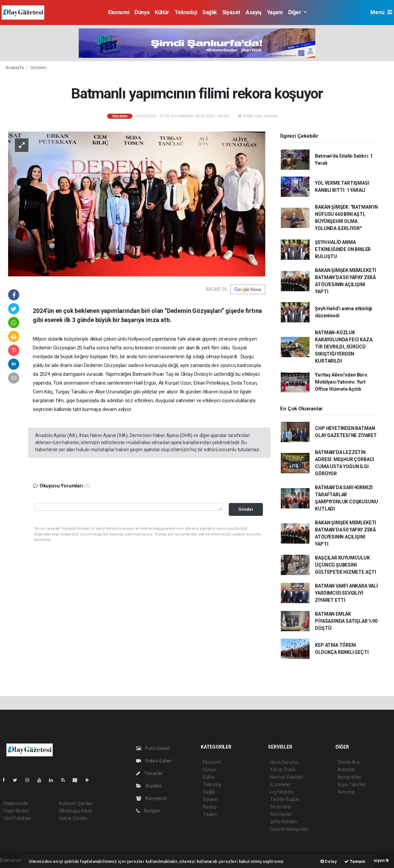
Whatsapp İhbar (76, 811)
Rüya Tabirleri (352, 784)
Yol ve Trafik (283, 770)
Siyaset (231, 12)
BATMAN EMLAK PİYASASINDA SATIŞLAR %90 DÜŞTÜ (346, 621)
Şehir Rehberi (284, 822)
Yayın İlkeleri (16, 811)
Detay (329, 861)
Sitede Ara (349, 762)
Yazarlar (150, 773)
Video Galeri (154, 761)
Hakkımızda (16, 803)
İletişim (148, 811)
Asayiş (254, 12)
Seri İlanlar (281, 814)
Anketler (346, 770)
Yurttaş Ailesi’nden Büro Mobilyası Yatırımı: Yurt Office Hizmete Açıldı (341, 382)
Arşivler (149, 786)
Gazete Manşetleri (289, 829)
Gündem (39, 67)
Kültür (162, 12)
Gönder (246, 509)
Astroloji (346, 792)
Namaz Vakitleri (286, 777)
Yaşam (275, 12)
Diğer (295, 12)
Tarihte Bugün (285, 799)
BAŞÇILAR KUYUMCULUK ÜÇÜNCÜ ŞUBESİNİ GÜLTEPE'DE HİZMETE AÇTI (346, 565)
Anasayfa (15, 67)
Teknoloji (186, 12)
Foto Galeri (153, 748)
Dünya (142, 12)
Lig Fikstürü (282, 792)
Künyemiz (152, 798)
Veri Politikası (17, 818)
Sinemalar (281, 807)
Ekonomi (119, 12)
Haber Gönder (73, 818)
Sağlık (210, 12)
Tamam (355, 861)
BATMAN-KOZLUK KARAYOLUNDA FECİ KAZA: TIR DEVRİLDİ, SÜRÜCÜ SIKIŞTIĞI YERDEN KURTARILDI (344, 347)
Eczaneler (280, 784)
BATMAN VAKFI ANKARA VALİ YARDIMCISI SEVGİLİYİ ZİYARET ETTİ (346, 593)
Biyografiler (350, 777)
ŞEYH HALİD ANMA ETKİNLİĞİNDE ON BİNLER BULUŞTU (343, 249)
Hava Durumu (284, 762)
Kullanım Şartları (76, 803)
